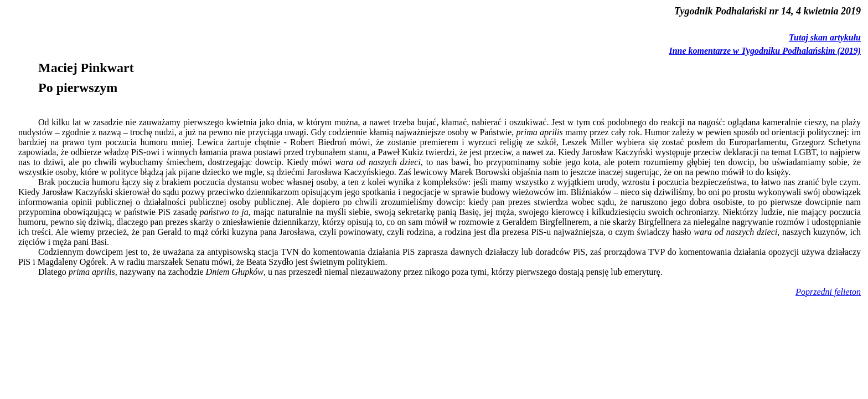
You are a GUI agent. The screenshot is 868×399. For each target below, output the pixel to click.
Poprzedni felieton (828, 292)
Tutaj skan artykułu (825, 37)
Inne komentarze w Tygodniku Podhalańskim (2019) (765, 51)
